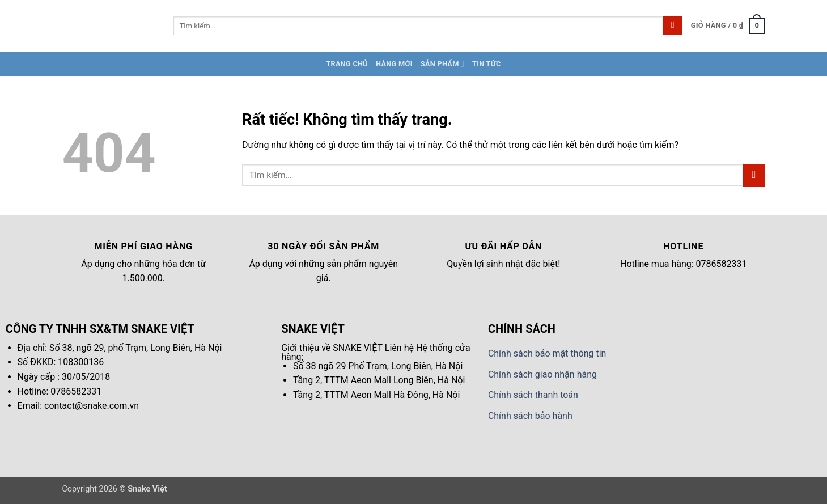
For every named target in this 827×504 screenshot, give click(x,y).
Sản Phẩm (442, 64)
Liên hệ (399, 348)
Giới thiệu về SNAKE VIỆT (332, 348)
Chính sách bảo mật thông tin (547, 353)
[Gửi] (673, 26)
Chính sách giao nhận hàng (542, 374)
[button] (728, 26)
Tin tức (487, 64)
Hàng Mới (394, 64)
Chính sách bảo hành (530, 416)
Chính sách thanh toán (533, 395)
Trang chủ (347, 64)
